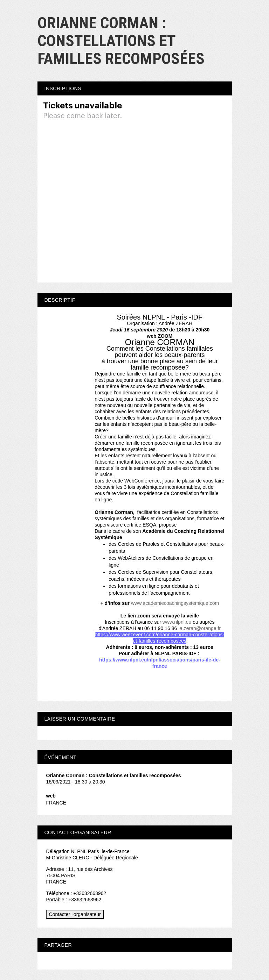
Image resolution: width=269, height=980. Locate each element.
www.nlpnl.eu (177, 622)
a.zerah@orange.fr (200, 628)
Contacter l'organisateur (75, 914)
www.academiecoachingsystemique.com (175, 603)
